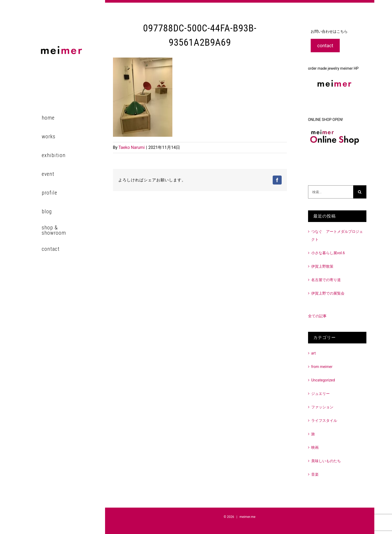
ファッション (322, 407)
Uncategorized (323, 380)
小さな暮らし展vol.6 (328, 253)
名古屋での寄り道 (326, 280)
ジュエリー (320, 394)
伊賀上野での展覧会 (328, 293)
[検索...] (331, 192)
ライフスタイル (324, 420)
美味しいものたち (326, 461)
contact (325, 46)
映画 (315, 447)
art (313, 353)
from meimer (322, 367)
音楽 (315, 474)
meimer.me (248, 517)
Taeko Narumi (132, 147)
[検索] (360, 192)
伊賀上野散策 (322, 266)
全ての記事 (317, 316)
